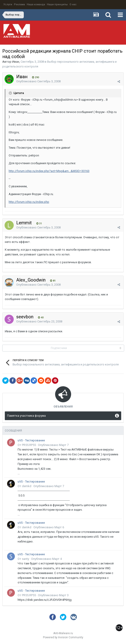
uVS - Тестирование (31, 440)
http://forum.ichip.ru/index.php (29, 202)
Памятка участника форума (26, 416)
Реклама (19, 4)
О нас (73, 4)
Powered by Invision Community (63, 637)
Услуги (8, 4)
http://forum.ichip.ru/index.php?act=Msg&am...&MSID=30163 (49, 171)
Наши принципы (57, 4)
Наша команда (36, 4)
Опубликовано (38, 81)
